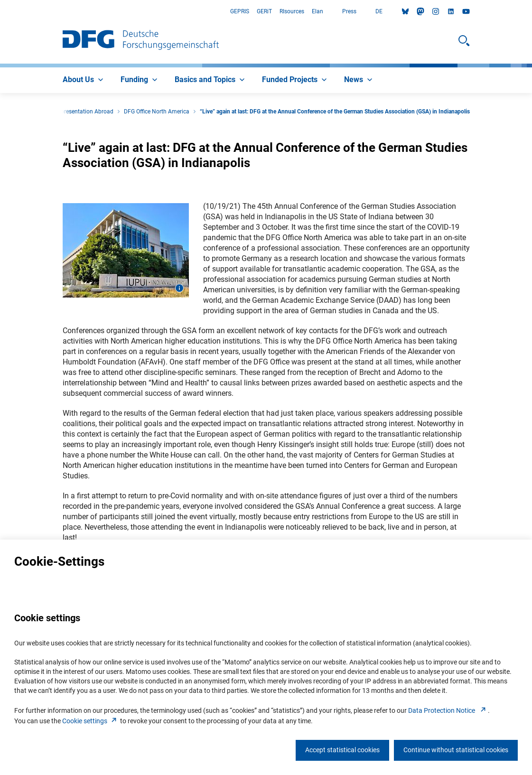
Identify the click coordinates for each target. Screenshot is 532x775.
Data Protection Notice (448, 710)
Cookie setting (90, 721)
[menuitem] (84, 80)
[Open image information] (179, 288)
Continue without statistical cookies (456, 750)
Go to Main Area (0, 12)
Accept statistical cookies (342, 750)
